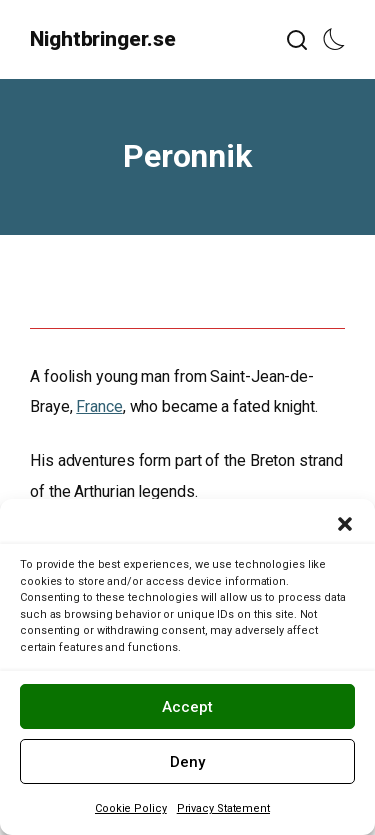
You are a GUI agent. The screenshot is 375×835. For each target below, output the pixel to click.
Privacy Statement (223, 808)
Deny (187, 762)
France (99, 406)
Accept (187, 707)
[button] (345, 524)
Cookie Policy (131, 808)
